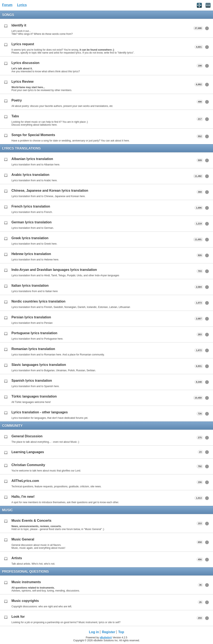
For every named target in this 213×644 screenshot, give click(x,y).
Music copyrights (25, 601)
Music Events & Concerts (31, 521)
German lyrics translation (32, 222)
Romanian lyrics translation (33, 349)
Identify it (19, 25)
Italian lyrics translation (30, 286)
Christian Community (28, 465)
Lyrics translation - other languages (40, 412)
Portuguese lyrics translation (34, 333)
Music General (23, 539)
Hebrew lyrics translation (31, 254)
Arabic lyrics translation (30, 175)
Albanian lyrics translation (32, 159)
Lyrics (22, 5)
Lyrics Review (22, 82)
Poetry (17, 100)
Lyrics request (23, 44)
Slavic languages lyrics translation (39, 365)
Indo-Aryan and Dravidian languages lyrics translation (54, 270)
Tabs (15, 116)
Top (121, 632)
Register (109, 632)
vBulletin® (106, 638)
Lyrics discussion (25, 63)
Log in (94, 632)
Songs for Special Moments (33, 135)
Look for (18, 617)
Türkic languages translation (34, 396)
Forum (7, 5)
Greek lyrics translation (30, 238)
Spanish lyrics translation (32, 381)
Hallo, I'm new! (23, 497)
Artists (17, 558)
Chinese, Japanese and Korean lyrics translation (50, 191)
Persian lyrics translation (31, 317)
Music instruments (26, 582)
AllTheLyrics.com (25, 481)
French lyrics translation (31, 206)
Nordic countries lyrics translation (38, 301)
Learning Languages (28, 452)
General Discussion (27, 436)
